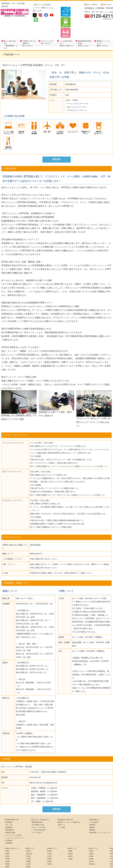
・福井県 (49, 844)
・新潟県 (49, 836)
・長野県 (49, 849)
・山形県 (7, 847)
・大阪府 (91, 836)
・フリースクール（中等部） (13, 821)
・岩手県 (7, 844)
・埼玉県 (28, 844)
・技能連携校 (8, 813)
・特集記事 (92, 810)
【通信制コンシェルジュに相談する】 (69, 808)
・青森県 (7, 839)
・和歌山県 (91, 849)
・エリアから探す (36, 818)
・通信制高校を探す (37, 808)
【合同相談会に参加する (64, 805)
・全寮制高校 (8, 828)
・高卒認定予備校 (10, 818)
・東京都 (28, 836)
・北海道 (7, 836)
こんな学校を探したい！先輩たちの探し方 (66, 28)
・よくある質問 (93, 808)
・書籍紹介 (92, 813)
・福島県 (7, 852)
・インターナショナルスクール (14, 823)
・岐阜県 (70, 842)
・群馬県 (28, 852)
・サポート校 (8, 810)
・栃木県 (28, 849)
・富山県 (49, 839)
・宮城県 (7, 849)
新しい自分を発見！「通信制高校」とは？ (11, 28)
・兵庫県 (91, 842)
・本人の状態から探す (37, 810)
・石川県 (49, 842)
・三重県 (70, 844)
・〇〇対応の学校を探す (38, 815)
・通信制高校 (8, 808)
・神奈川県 (28, 839)
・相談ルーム (61, 810)
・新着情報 (92, 815)
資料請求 (57, 145)
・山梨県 (49, 847)
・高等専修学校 (9, 815)
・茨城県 (28, 847)
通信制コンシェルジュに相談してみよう (103, 28)
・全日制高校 (8, 826)
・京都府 (91, 839)
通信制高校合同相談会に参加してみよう (85, 28)
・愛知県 (70, 839)
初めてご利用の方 (92, 5)
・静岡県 (70, 836)
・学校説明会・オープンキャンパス (99, 818)
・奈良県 (91, 847)
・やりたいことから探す (38, 813)
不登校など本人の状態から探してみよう (29, 28)
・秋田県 (7, 842)
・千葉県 (28, 842)
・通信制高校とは (94, 805)
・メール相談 (61, 813)
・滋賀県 (91, 844)
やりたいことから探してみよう (48, 28)
